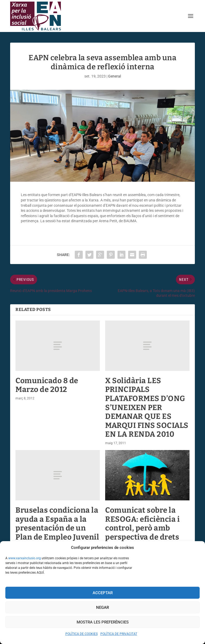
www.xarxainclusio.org (25, 558)
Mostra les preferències (103, 622)
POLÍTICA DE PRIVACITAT (119, 634)
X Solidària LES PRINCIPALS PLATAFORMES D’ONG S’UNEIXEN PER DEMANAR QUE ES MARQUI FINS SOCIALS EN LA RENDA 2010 (147, 408)
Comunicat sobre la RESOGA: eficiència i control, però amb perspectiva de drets (142, 524)
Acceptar (103, 593)
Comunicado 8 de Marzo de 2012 (47, 385)
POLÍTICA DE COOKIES (82, 634)
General (115, 76)
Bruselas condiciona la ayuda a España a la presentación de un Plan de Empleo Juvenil (57, 524)
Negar (102, 607)
